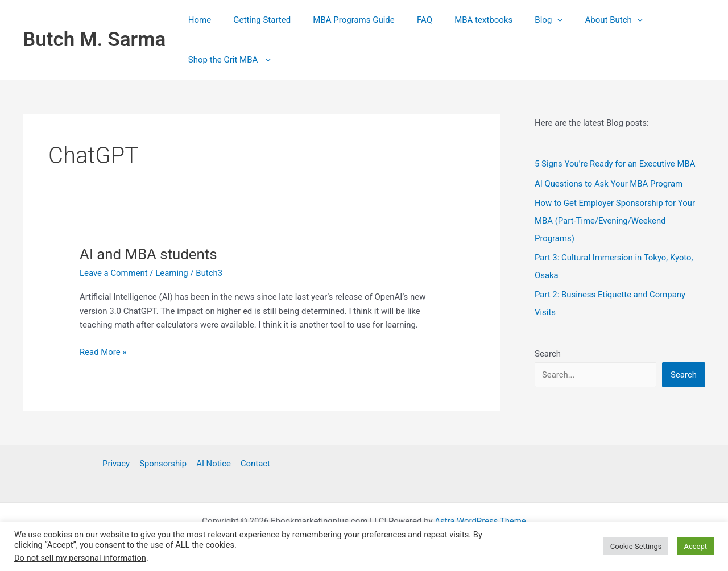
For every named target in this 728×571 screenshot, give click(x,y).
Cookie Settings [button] (636, 546)
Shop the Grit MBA (227, 60)
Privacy (117, 464)
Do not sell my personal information (80, 558)
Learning (172, 273)
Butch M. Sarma (94, 40)
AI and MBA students (149, 254)
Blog (520, 20)
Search (548, 350)
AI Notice (213, 464)
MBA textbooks (460, 20)
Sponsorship (164, 464)
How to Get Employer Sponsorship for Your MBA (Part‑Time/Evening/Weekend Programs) (615, 220)
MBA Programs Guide (340, 20)
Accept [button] (695, 546)
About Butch (580, 20)
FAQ (406, 20)
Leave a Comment (114, 273)
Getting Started (255, 20)
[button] (529, 20)
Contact (254, 464)
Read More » (103, 352)
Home (197, 20)
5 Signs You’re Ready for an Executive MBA (616, 164)
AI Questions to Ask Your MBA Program (609, 183)
